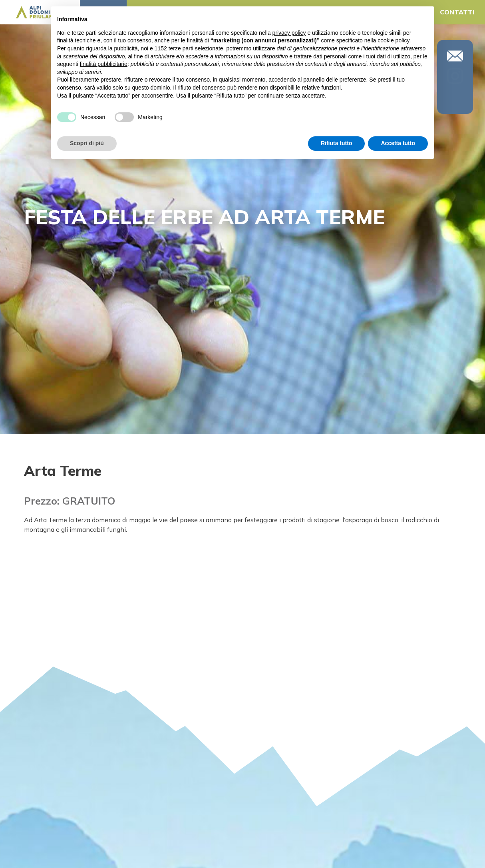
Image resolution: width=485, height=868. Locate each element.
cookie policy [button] (393, 40)
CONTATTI (457, 12)
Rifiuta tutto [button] (337, 143)
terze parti (181, 48)
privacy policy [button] (289, 33)
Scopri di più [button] (87, 143)
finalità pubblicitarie (104, 64)
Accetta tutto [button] (398, 143)
